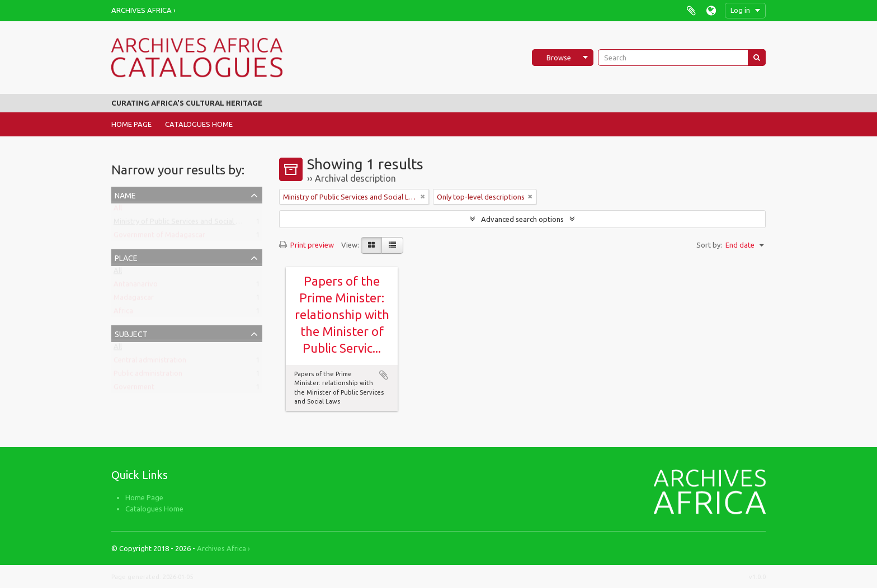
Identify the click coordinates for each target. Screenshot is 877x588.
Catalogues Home (199, 124)
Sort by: (709, 245)
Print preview (307, 245)
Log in (740, 10)
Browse (559, 58)
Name (125, 194)
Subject (131, 333)
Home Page (131, 124)
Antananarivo (136, 286)
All (118, 210)
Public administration (148, 376)
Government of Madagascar (159, 237)
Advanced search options (522, 219)
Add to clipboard (384, 375)
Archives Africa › (143, 10)
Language (711, 10)
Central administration (150, 362)
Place (126, 257)
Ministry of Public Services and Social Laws (183, 224)
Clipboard (691, 10)
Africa (123, 313)
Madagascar (134, 300)
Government (134, 389)
